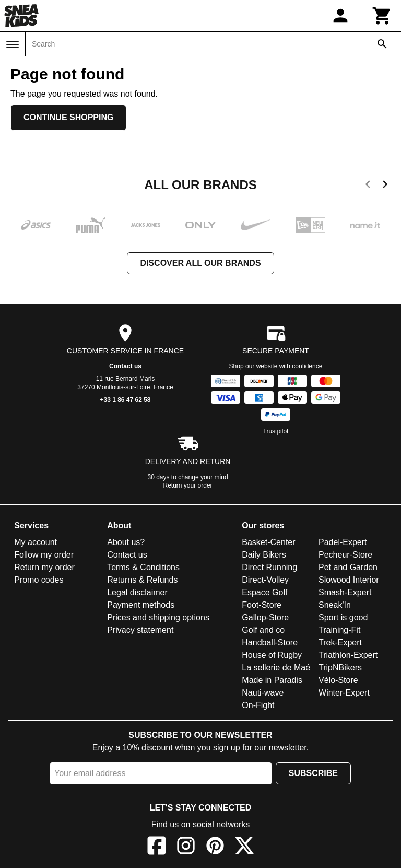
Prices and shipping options (158, 617)
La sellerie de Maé (276, 668)
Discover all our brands (200, 263)
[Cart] (382, 16)
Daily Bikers (264, 555)
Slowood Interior (349, 580)
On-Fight (258, 705)
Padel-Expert (343, 542)
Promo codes (39, 580)
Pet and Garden (348, 567)
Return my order (44, 567)
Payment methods (141, 605)
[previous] (368, 186)
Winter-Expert (344, 693)
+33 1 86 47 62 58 (125, 400)
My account (36, 542)
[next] (385, 186)
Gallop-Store (265, 617)
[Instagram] (186, 847)
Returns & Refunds (142, 580)
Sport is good (343, 617)
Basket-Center (268, 542)
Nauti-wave (263, 693)
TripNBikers (340, 668)
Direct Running (269, 567)
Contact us (125, 366)
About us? (126, 542)
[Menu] (13, 44)
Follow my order (44, 555)
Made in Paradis (272, 680)
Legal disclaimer (137, 592)
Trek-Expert (340, 643)
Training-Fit (339, 630)
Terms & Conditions (143, 567)
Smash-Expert (345, 592)
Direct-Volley (265, 580)
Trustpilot (276, 431)
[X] (244, 847)
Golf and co (263, 630)
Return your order (188, 485)
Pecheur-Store (345, 555)
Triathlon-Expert (348, 655)
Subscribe (313, 773)
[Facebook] (157, 847)
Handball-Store (270, 643)
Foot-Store (262, 605)
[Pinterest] (215, 847)
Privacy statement (140, 630)
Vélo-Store (338, 680)
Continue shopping (68, 117)
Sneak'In (335, 605)
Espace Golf (264, 592)
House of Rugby (272, 655)
